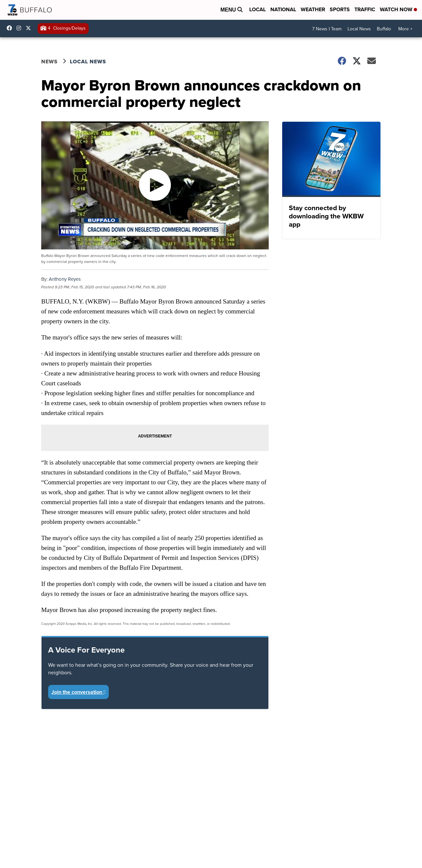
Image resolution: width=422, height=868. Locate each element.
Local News (359, 29)
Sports (340, 9)
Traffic (365, 9)
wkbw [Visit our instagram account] (20, 28)
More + (405, 29)
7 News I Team (327, 29)
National (283, 9)
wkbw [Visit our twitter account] (30, 28)
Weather (313, 9)
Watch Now (398, 9)
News (49, 62)
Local (257, 9)
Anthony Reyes (65, 279)
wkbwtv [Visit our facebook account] (11, 28)
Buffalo (384, 29)
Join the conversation (78, 692)
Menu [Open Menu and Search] (231, 10)
